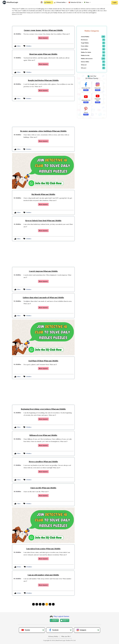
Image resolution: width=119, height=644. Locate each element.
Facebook (54, 630)
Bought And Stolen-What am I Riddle (43, 80)
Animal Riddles (85, 37)
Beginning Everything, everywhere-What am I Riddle (43, 409)
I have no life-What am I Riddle (43, 488)
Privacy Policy (54, 636)
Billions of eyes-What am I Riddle (43, 435)
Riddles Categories (92, 31)
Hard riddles (84, 49)
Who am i (84, 68)
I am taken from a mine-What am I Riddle (43, 549)
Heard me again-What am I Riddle (43, 54)
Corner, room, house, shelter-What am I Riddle (43, 30)
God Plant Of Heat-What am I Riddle (43, 361)
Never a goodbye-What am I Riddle (43, 462)
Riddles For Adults (86, 52)
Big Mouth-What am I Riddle (43, 194)
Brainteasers (84, 40)
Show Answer (43, 38)
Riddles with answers (87, 59)
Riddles (48, 2)
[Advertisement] (59, 21)
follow (86, 90)
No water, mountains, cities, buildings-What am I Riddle (43, 131)
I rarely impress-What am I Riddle (43, 271)
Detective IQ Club (75, 2)
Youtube (26, 630)
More (87, 2)
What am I (84, 65)
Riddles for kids (85, 55)
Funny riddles (85, 46)
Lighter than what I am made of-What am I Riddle (43, 297)
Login (115, 2)
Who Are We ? (66, 636)
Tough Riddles (85, 43)
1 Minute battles (60, 2)
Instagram (81, 630)
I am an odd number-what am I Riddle (43, 575)
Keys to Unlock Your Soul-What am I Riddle (43, 221)
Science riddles (85, 62)
